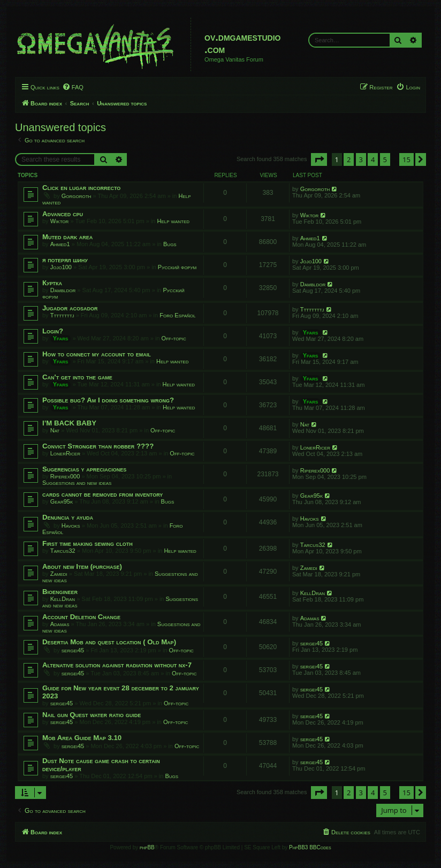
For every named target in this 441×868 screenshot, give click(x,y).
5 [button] (385, 159)
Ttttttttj (62, 315)
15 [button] (406, 159)
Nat (55, 430)
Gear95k (62, 501)
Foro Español (177, 315)
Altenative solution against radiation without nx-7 (117, 665)
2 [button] (349, 159)
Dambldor (63, 290)
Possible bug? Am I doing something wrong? (108, 400)
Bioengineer (60, 592)
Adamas (60, 624)
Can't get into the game (77, 377)
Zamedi (59, 574)
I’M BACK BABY (69, 423)
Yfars (61, 338)
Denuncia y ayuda (68, 517)
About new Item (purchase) (82, 566)
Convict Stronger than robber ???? (98, 446)
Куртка (52, 283)
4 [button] (373, 159)
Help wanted (174, 221)
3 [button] (361, 159)
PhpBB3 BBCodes (310, 847)
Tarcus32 (63, 551)
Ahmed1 (60, 244)
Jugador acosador (70, 308)
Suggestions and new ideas (77, 483)
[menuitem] (73, 87)
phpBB (147, 847)
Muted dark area (67, 237)
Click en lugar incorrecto (81, 188)
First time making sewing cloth (88, 543)
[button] (319, 159)
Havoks (71, 526)
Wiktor (60, 221)
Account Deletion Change (81, 617)
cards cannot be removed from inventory (102, 494)
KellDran (63, 599)
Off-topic (174, 338)
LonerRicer (65, 453)
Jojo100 (61, 267)
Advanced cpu (63, 214)
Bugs (170, 244)
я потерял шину (65, 260)
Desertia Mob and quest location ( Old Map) (109, 642)
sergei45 (73, 650)
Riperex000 (65, 476)
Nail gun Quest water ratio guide (92, 715)
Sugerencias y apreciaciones (84, 469)
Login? (53, 331)
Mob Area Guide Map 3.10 (82, 738)
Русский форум (177, 267)
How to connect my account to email (97, 354)
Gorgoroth (77, 196)
